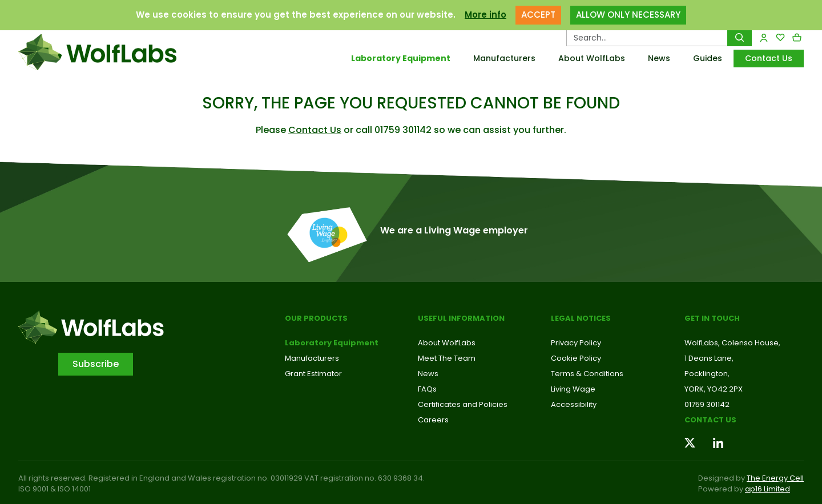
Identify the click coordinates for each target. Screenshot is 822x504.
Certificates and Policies (463, 404)
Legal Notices (581, 318)
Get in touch (712, 318)
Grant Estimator (313, 374)
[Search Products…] (647, 38)
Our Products (316, 318)
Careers (433, 420)
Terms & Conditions (587, 374)
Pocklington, (707, 374)
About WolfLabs (592, 58)
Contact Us (769, 58)
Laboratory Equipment (401, 58)
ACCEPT (538, 15)
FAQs (427, 389)
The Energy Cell (775, 478)
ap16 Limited (767, 489)
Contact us (710, 420)
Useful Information (461, 318)
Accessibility (574, 404)
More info (485, 15)
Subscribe (96, 364)
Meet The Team (447, 358)
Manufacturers (504, 58)
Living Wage (573, 389)
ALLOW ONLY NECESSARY (628, 15)
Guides (708, 58)
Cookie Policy (576, 358)
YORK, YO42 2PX (714, 389)
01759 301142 (707, 404)
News (659, 58)
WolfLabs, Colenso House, (732, 343)
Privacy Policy (576, 343)
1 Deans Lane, (709, 358)
